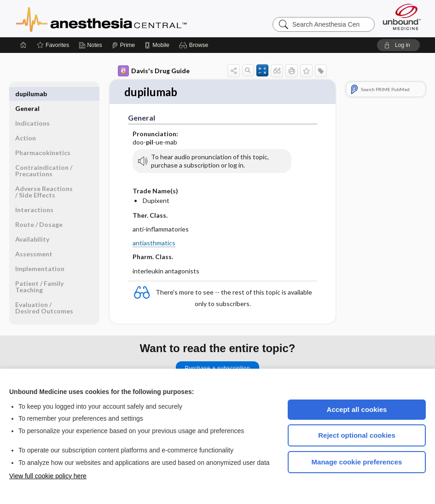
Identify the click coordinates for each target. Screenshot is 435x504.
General (27, 94)
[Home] (23, 45)
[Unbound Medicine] (402, 17)
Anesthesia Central (130, 18)
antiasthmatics (154, 243)
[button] (195, 45)
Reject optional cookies (357, 435)
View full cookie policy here (48, 476)
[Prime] (123, 45)
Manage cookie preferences (357, 462)
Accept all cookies (357, 409)
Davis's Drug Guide (154, 71)
